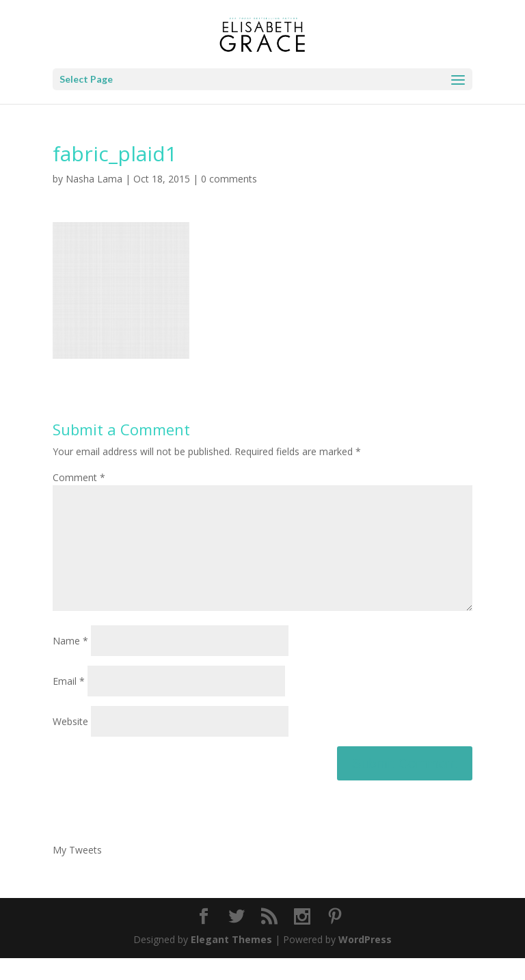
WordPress (365, 961)
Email (69, 703)
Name (70, 663)
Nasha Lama (94, 179)
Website (70, 743)
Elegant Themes (231, 961)
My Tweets (77, 872)
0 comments (229, 179)
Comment (79, 477)
